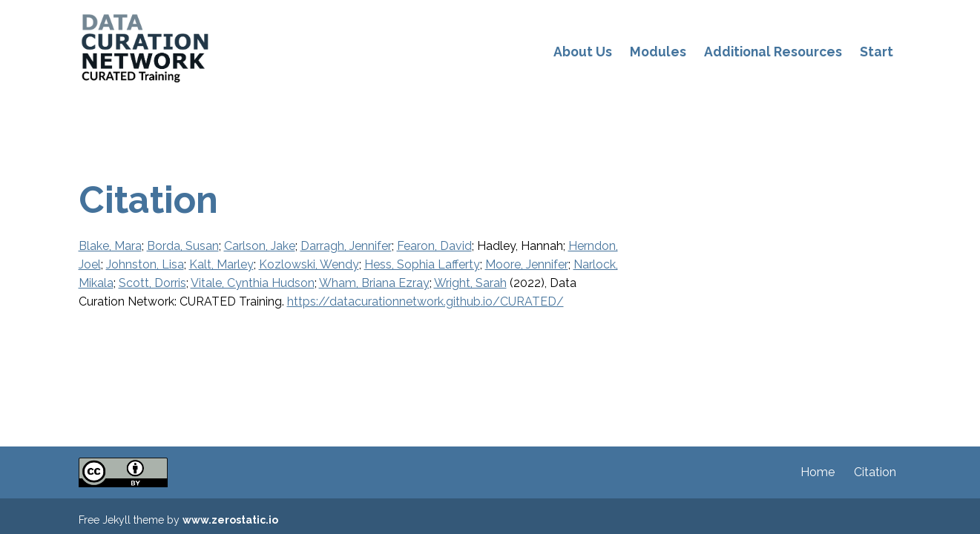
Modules (658, 52)
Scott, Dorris (152, 283)
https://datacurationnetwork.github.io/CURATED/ (425, 301)
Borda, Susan (183, 246)
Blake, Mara (110, 246)
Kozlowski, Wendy (309, 264)
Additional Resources (773, 52)
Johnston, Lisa (145, 264)
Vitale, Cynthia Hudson (253, 283)
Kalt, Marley (221, 264)
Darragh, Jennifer (346, 246)
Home (818, 472)
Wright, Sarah (470, 283)
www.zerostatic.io (230, 520)
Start (877, 52)
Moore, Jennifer (527, 264)
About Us (583, 52)
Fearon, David (434, 246)
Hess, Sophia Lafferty (422, 264)
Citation (875, 472)
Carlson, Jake (260, 246)
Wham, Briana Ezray (374, 283)
